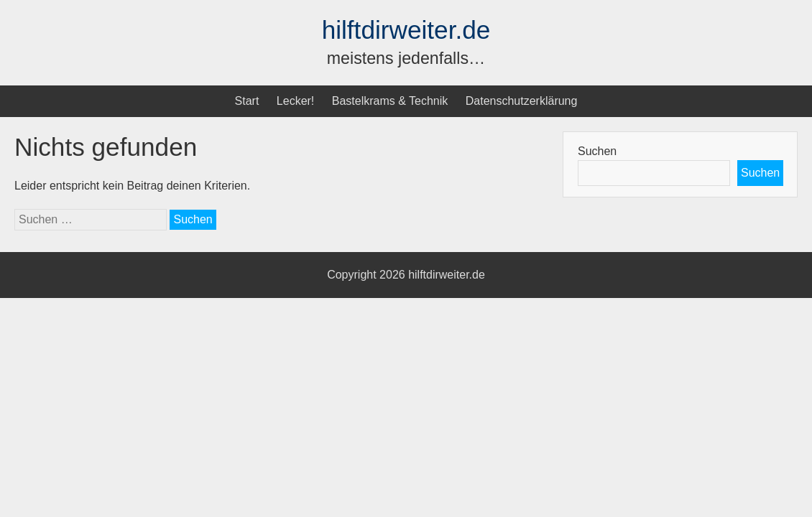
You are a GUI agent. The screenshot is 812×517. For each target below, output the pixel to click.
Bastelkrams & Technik (390, 101)
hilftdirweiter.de (406, 30)
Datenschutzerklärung (522, 101)
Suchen (597, 151)
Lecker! (295, 101)
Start (247, 101)
